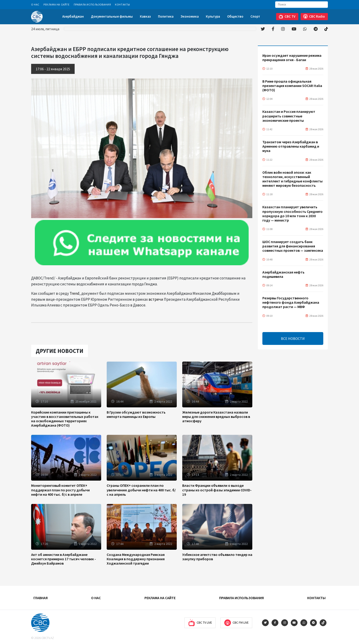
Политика (166, 16)
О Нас (35, 4)
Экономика (190, 16)
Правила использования (92, 4)
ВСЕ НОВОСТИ (293, 338)
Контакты (122, 4)
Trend (75, 293)
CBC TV (287, 16)
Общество (235, 16)
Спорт (255, 16)
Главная (41, 598)
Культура (213, 16)
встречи (156, 299)
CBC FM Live (236, 623)
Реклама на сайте (57, 4)
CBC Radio (314, 16)
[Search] (302, 5)
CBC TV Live (200, 623)
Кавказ (145, 16)
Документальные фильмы (112, 16)
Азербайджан (73, 16)
